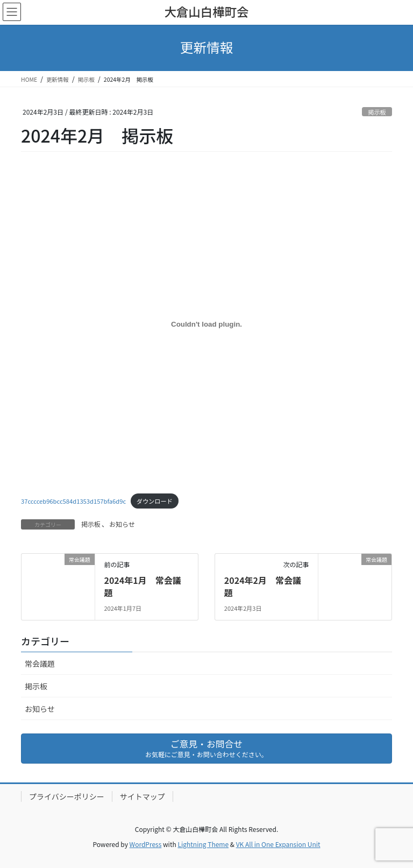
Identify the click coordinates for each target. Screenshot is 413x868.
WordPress (146, 844)
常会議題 (40, 664)
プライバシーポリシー (67, 796)
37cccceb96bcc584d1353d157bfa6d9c (73, 501)
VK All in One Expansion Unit (278, 844)
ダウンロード (155, 501)
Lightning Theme (203, 844)
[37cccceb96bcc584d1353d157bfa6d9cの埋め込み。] (206, 324)
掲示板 (377, 112)
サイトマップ (143, 796)
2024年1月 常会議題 (142, 586)
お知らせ (122, 524)
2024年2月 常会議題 (263, 586)
